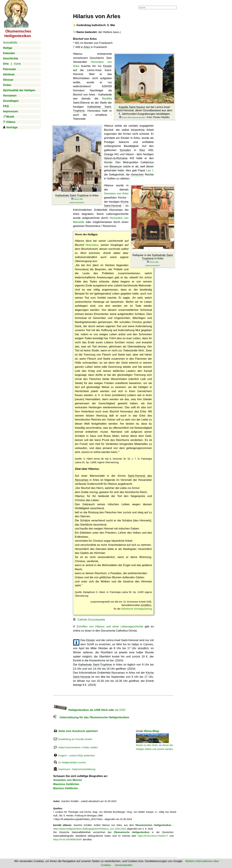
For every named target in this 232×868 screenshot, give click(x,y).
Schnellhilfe (10, 43)
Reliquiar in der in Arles (153, 260)
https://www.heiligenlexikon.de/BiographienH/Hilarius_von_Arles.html (89, 829)
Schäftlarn (146, 605)
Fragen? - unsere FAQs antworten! (77, 756)
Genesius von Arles (116, 194)
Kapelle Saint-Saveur (132, 107)
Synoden (125, 150)
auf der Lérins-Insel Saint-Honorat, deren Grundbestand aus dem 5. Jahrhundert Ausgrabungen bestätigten (144, 112)
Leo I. (150, 170)
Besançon (116, 166)
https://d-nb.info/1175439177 (153, 836)
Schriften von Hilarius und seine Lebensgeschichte (110, 627)
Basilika (107, 99)
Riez (142, 150)
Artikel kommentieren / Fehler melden (78, 747)
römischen (137, 175)
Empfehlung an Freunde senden (75, 739)
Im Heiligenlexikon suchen (72, 762)
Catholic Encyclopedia (91, 620)
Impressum (64, 769)
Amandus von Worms (68, 780)
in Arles (77, 199)
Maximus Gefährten (66, 784)
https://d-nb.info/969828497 (68, 839)
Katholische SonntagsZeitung (136, 609)
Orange (109, 154)
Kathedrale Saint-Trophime (95, 665)
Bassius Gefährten (66, 788)
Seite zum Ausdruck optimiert (78, 731)
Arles (87, 47)
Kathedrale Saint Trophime (72, 195)
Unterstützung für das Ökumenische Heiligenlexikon (91, 717)
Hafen (135, 644)
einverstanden (124, 865)
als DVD (120, 710)
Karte (18, 64)
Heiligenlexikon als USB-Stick (81, 710)
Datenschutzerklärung (84, 769)
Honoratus (92, 245)
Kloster (108, 66)
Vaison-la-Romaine (116, 158)
